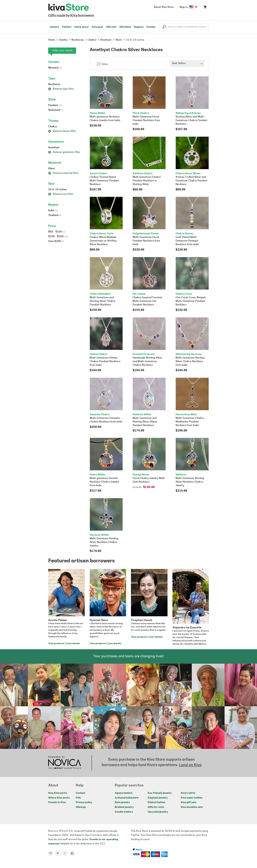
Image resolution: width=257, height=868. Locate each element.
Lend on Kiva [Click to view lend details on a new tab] (190, 765)
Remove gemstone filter (64, 152)
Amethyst (54, 148)
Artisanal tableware (127, 798)
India (53, 211)
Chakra (53, 127)
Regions (139, 27)
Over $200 (56, 241)
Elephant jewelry (158, 798)
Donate (151, 27)
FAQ (78, 798)
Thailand (55, 215)
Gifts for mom (156, 807)
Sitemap (81, 807)
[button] (164, 28)
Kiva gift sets (189, 802)
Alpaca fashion (124, 793)
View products (56, 644)
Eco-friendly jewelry (160, 793)
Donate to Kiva (57, 802)
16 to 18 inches (57, 190)
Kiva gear (98, 27)
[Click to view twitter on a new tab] (59, 853)
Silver (51, 169)
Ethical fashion (156, 802)
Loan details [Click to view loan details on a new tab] (73, 644)
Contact (80, 793)
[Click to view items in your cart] (205, 8)
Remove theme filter (62, 131)
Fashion (67, 27)
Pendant (55, 105)
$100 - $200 (58, 237)
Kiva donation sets (192, 807)
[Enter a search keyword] (184, 27)
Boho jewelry (122, 802)
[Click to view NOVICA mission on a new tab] (65, 763)
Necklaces (54, 84)
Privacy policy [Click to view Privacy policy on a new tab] (84, 802)
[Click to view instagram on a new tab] (66, 853)
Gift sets (111, 27)
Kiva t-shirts (188, 793)
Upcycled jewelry (158, 812)
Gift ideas (125, 27)
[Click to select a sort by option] (187, 64)
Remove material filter (63, 173)
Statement (56, 110)
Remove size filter (61, 194)
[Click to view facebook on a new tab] (73, 853)
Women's (55, 68)
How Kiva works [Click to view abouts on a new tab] (58, 793)
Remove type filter (61, 89)
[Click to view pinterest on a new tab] (52, 853)
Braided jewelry (124, 807)
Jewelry (54, 27)
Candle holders (124, 812)
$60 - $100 (57, 232)
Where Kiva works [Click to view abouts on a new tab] (59, 798)
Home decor (82, 27)
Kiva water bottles (192, 798)
